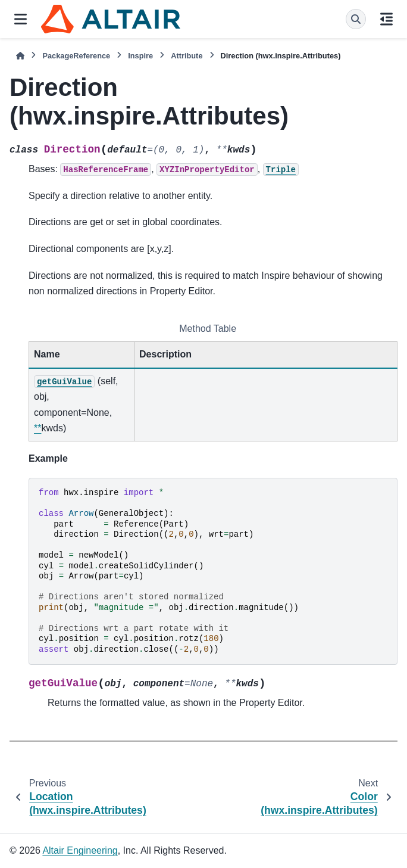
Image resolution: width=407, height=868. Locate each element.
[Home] (20, 56)
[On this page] (386, 19)
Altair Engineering (80, 850)
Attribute (187, 56)
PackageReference (76, 56)
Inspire (140, 56)
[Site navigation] (21, 19)
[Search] (356, 19)
